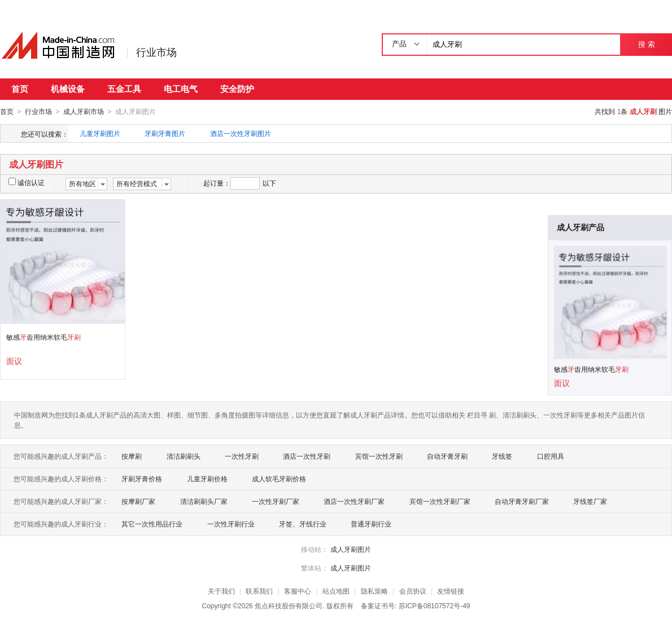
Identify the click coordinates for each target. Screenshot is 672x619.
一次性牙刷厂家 (276, 501)
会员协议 (413, 591)
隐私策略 (374, 591)
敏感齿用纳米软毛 (43, 337)
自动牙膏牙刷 (447, 456)
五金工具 (124, 89)
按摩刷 (132, 456)
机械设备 (68, 89)
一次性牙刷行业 (231, 524)
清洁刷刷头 (184, 456)
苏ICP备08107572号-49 (435, 605)
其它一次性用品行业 (152, 524)
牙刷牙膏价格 (142, 478)
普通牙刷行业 (371, 524)
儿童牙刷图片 (100, 133)
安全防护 (237, 89)
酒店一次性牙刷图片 (241, 133)
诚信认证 (27, 182)
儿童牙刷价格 (207, 478)
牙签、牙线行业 (303, 524)
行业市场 (156, 52)
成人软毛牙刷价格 (279, 478)
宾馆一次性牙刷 (379, 456)
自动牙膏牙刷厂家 (522, 501)
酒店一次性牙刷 (307, 456)
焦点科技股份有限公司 (289, 605)
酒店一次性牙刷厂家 (354, 501)
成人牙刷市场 (84, 112)
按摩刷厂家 (138, 501)
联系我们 (259, 591)
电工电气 (181, 89)
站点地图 (336, 591)
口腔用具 (551, 456)
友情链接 (451, 591)
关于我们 (221, 591)
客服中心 (298, 591)
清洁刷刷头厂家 (204, 501)
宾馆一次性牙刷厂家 (440, 501)
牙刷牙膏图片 (165, 133)
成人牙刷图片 (351, 549)
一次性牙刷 (242, 456)
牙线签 (502, 456)
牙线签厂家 (590, 501)
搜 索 (646, 44)
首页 (20, 89)
